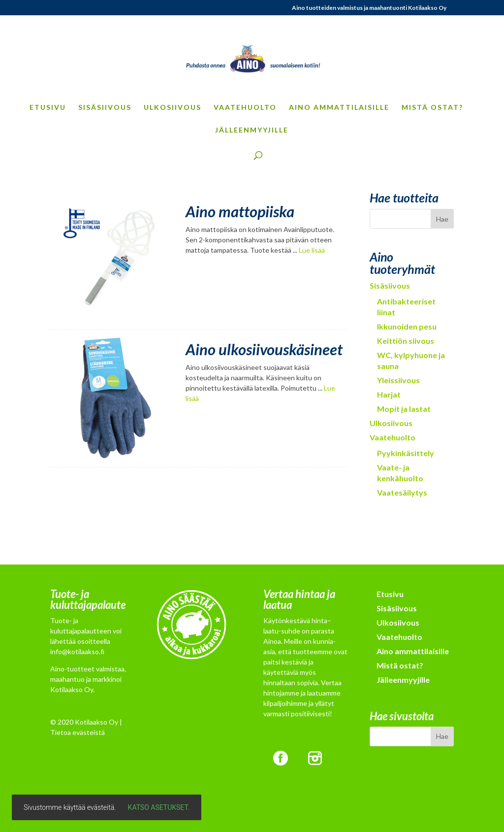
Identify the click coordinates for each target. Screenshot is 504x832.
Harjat (389, 394)
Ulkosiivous (173, 108)
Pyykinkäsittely (406, 453)
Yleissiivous (398, 380)
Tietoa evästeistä (78, 732)
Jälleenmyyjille (252, 130)
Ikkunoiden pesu (407, 326)
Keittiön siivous (406, 341)
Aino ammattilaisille (339, 108)
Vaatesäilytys (402, 492)
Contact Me (199, 521)
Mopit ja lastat (404, 409)
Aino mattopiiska (240, 211)
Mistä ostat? (432, 108)
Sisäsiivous (105, 108)
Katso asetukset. (159, 807)
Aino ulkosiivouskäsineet (264, 349)
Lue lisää (312, 250)
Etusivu (48, 108)
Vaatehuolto (245, 108)
